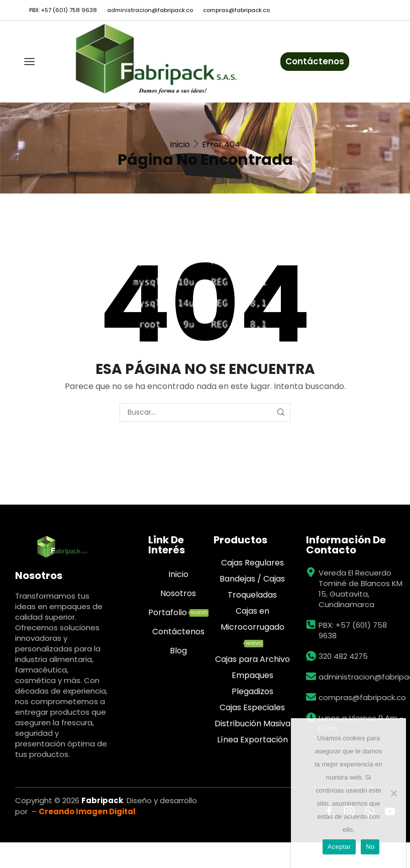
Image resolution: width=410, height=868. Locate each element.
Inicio (180, 144)
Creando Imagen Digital (87, 811)
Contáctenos (315, 61)
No (370, 847)
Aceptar (339, 847)
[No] (393, 793)
